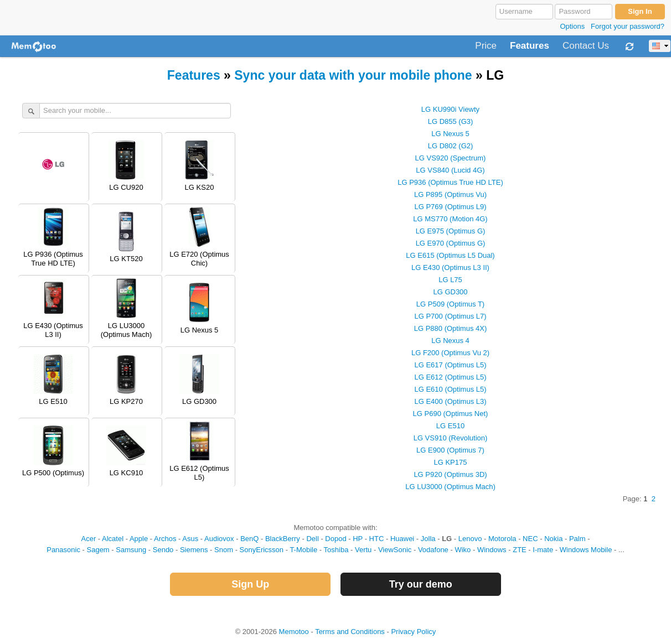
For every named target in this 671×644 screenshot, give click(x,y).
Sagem (98, 550)
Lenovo (470, 539)
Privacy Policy (413, 632)
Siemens (194, 550)
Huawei (402, 539)
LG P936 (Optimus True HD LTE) (450, 182)
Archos (165, 539)
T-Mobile (303, 550)
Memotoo (294, 632)
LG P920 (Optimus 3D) (450, 474)
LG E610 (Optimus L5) (450, 389)
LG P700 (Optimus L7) (450, 316)
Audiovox (219, 539)
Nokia (553, 539)
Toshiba (336, 550)
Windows (492, 550)
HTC (377, 539)
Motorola (502, 539)
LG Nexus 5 (450, 134)
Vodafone (433, 550)
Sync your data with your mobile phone (353, 75)
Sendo (163, 550)
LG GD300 (450, 292)
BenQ (249, 539)
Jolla (428, 539)
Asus (190, 539)
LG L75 (450, 280)
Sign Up (250, 584)
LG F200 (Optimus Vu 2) (450, 353)
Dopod (335, 539)
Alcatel (113, 539)
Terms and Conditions (350, 632)
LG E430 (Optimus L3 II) (450, 268)
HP (358, 539)
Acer (88, 539)
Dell (312, 539)
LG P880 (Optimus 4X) (451, 328)
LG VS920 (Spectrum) (451, 158)
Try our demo (421, 584)
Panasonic (63, 550)
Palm (577, 539)
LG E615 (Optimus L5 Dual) (450, 255)
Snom (224, 550)
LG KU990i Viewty (450, 109)
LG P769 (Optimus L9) (450, 207)
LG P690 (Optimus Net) (451, 414)
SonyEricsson (262, 550)
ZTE (520, 550)
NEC (530, 539)
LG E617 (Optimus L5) (450, 365)
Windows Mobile (586, 550)
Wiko (463, 550)
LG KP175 (451, 462)
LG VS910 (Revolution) (451, 438)
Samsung (131, 550)
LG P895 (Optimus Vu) (450, 194)
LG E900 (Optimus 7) (450, 450)
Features (530, 46)
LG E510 (450, 426)
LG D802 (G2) (451, 146)
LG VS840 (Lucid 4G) (450, 170)
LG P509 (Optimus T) (450, 304)
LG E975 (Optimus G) (451, 231)
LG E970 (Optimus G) (451, 243)
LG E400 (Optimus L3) (450, 401)
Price (486, 46)
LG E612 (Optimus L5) (450, 377)
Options (572, 26)
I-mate (543, 550)
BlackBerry (283, 539)
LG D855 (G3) (451, 121)
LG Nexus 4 (450, 341)
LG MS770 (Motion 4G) (450, 219)
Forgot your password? (628, 26)
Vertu (363, 550)
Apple (139, 539)
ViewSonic (395, 550)
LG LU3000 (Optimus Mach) (450, 487)
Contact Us (586, 46)
